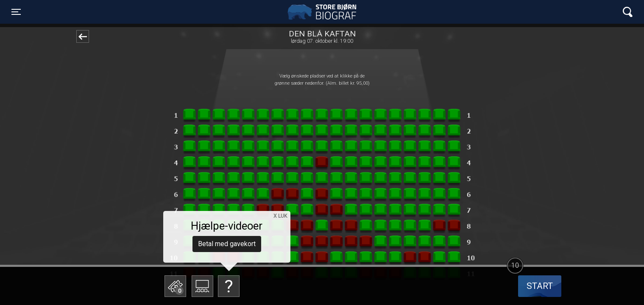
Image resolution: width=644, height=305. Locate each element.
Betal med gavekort (227, 244)
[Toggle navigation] (16, 12)
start (540, 286)
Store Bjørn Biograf (324, 12)
